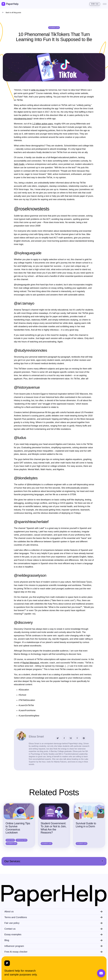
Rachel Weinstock (31, 663)
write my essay (38, 90)
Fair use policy (12, 923)
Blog (7, 940)
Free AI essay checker (16, 952)
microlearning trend (23, 119)
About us (9, 911)
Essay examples (13, 934)
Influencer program (14, 946)
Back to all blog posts (13, 13)
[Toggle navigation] (105, 4)
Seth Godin (19, 164)
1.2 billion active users (43, 124)
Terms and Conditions (16, 917)
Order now (95, 4)
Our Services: (12, 861)
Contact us (10, 929)
